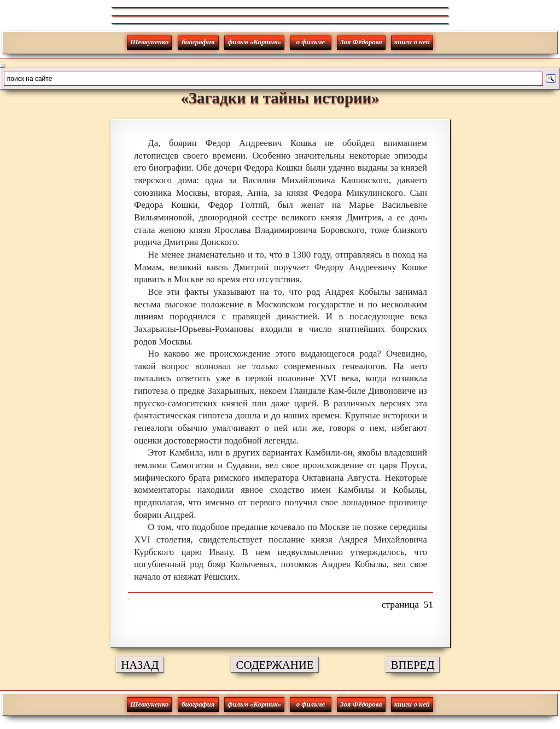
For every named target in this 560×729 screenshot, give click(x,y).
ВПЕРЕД (413, 665)
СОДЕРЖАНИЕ (275, 665)
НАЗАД (140, 665)
